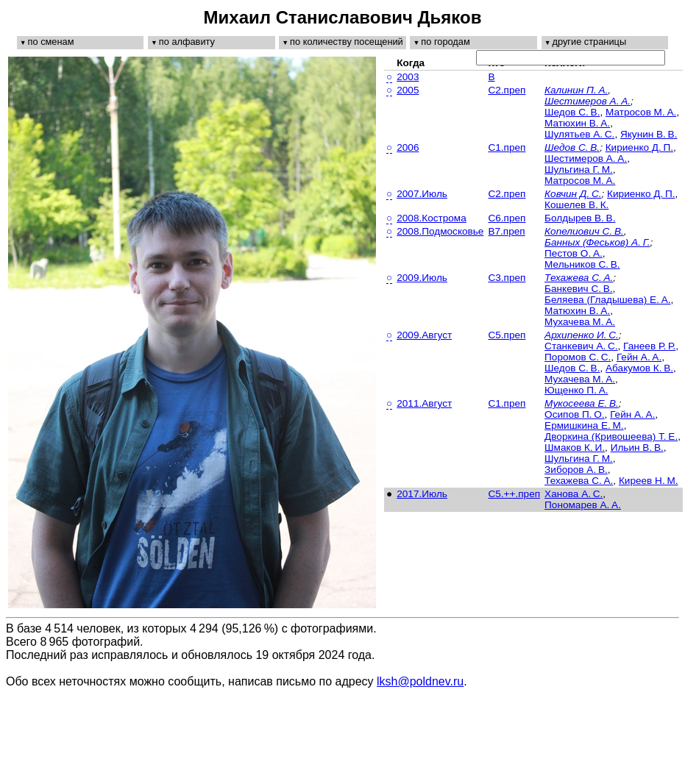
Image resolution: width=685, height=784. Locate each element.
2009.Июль (422, 278)
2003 (408, 77)
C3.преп (507, 278)
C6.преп (507, 218)
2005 (408, 90)
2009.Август (424, 335)
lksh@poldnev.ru (420, 681)
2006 (408, 147)
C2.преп (507, 90)
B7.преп (506, 231)
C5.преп (507, 335)
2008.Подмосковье (440, 231)
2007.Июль (422, 194)
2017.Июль (422, 494)
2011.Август (424, 403)
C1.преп (507, 147)
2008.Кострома (432, 218)
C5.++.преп (514, 494)
